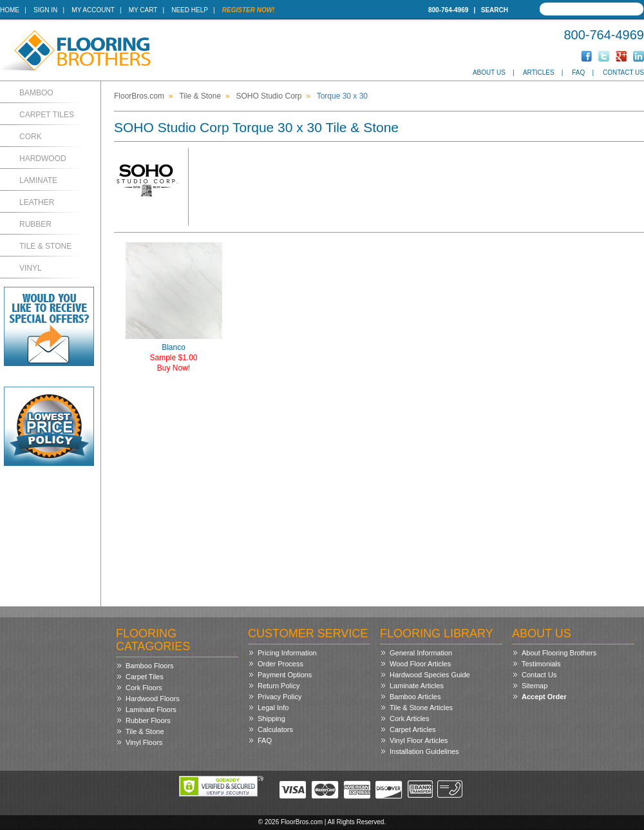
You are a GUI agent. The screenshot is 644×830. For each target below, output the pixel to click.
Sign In (45, 10)
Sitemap (535, 686)
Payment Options (285, 675)
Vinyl (31, 268)
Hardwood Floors (153, 699)
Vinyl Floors (144, 742)
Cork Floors (144, 688)
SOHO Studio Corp (269, 96)
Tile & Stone (45, 246)
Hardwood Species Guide (430, 675)
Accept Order (544, 697)
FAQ (578, 72)
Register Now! (249, 10)
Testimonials (541, 664)
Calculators (275, 729)
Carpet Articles (413, 729)
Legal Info (273, 708)
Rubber (35, 224)
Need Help (190, 10)
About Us (489, 72)
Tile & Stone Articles (421, 708)
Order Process (280, 664)
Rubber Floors (148, 720)
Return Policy (279, 686)
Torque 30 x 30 (342, 96)
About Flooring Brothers (559, 653)
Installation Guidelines (424, 751)
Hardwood (43, 159)
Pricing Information (287, 653)
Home (10, 10)
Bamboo (36, 93)
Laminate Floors (151, 709)
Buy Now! (174, 368)
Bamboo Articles (415, 697)
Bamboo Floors (150, 666)
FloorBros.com (139, 96)
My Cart (143, 10)
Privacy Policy (279, 697)
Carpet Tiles (47, 115)
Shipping (271, 719)
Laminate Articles (417, 686)
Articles (539, 72)
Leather (37, 202)
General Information (421, 653)
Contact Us (623, 72)
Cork (31, 137)
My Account (93, 10)
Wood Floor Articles (420, 664)
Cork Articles (410, 719)
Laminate (38, 180)
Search (495, 10)
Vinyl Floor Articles (419, 740)
